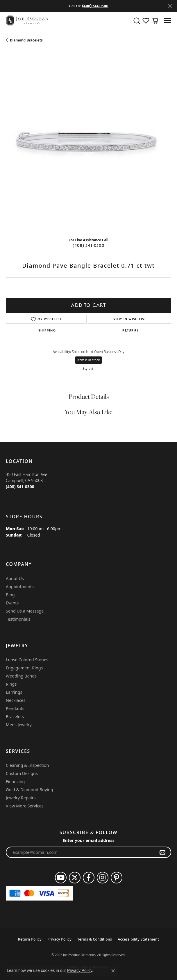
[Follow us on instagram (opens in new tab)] (103, 878)
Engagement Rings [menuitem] (24, 668)
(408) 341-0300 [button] (95, 6)
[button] (137, 21)
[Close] (170, 6)
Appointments (20, 587)
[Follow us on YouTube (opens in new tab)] (61, 878)
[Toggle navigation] (168, 20)
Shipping (47, 330)
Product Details (89, 396)
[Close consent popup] (113, 971)
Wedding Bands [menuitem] (21, 676)
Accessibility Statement (138, 939)
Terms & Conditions (95, 939)
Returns (130, 330)
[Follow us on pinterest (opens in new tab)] (117, 878)
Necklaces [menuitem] (16, 700)
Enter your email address (88, 840)
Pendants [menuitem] (15, 708)
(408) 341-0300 (88, 245)
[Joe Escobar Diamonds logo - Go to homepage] (27, 20)
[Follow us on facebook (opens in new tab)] (89, 878)
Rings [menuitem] (11, 684)
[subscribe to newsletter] (163, 852)
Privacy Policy (59, 939)
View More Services (25, 806)
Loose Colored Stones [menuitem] (27, 660)
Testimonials (18, 619)
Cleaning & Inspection (27, 765)
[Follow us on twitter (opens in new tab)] (75, 878)
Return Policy (30, 939)
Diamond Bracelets (26, 40)
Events (12, 603)
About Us (15, 578)
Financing (15, 781)
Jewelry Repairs (21, 798)
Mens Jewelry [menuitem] (19, 725)
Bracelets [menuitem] (15, 717)
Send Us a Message (25, 611)
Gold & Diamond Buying (29, 790)
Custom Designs (22, 773)
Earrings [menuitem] (14, 692)
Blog (10, 595)
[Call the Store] (20, 487)
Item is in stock (89, 360)
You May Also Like (88, 412)
